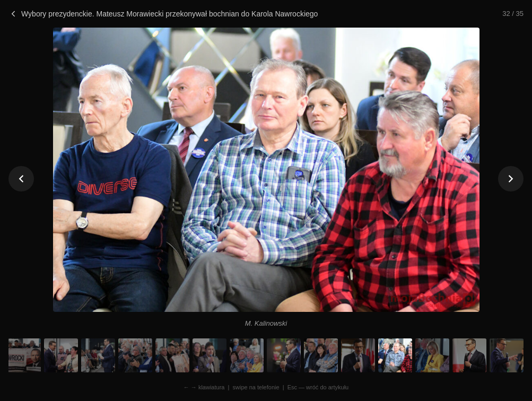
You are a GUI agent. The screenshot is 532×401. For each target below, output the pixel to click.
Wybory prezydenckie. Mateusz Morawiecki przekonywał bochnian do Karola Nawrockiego (163, 14)
